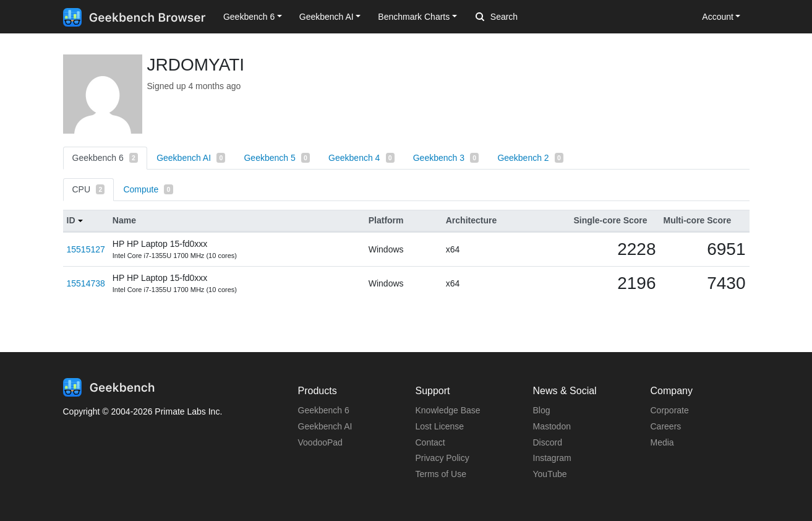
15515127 (86, 249)
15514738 (86, 283)
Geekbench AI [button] (327, 17)
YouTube (550, 474)
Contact (430, 442)
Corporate (670, 410)
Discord (548, 442)
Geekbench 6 (105, 158)
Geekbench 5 (277, 158)
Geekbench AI (191, 158)
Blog (542, 410)
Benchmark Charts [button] (414, 17)
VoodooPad (320, 442)
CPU (89, 189)
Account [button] (718, 17)
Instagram (552, 458)
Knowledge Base (448, 410)
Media (662, 442)
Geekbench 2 (530, 158)
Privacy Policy (442, 458)
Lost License (440, 426)
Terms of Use (441, 474)
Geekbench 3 (446, 158)
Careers (666, 426)
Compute (148, 189)
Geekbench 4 (361, 158)
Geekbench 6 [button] (249, 17)
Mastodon (552, 426)
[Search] (541, 17)
